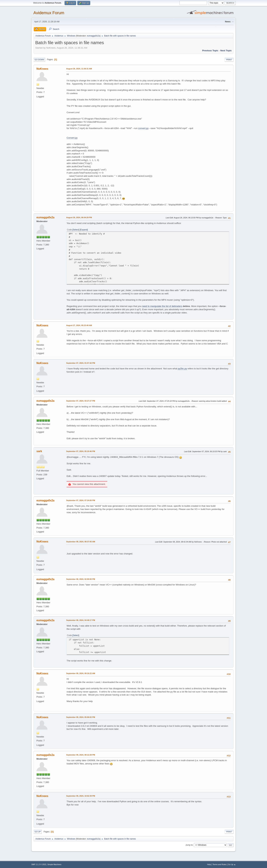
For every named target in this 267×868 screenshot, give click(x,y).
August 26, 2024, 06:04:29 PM (79, 217)
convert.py (143, 128)
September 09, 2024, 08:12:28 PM (81, 755)
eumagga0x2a (93, 36)
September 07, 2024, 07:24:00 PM (81, 500)
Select (76, 230)
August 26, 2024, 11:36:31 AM (79, 69)
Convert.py (72, 138)
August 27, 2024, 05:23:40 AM (79, 325)
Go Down (39, 60)
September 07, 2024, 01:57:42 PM (81, 363)
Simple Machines (54, 864)
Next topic (226, 51)
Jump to (189, 845)
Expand (84, 230)
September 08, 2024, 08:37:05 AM (81, 542)
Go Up (38, 832)
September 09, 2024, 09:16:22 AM (81, 673)
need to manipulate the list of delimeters (162, 306)
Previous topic (210, 51)
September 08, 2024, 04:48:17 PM (81, 620)
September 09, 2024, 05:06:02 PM (81, 717)
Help (209, 864)
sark (39, 451)
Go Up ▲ (232, 864)
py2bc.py (182, 369)
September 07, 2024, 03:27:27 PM (81, 401)
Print (229, 60)
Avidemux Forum (49, 13)
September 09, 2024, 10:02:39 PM (81, 796)
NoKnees (42, 69)
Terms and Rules (220, 864)
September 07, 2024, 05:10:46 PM (81, 451)
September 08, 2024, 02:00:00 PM (81, 579)
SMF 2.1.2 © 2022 (39, 864)
